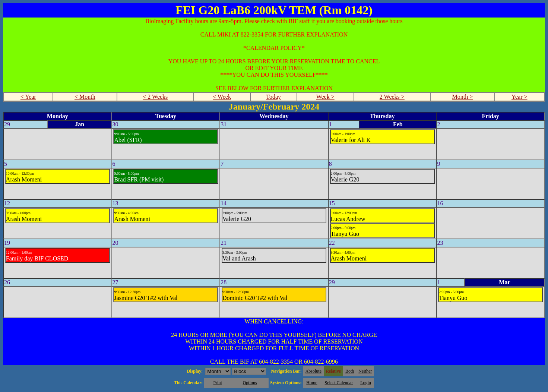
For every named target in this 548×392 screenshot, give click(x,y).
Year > (520, 97)
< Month (85, 97)
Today (273, 97)
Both (350, 371)
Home (312, 383)
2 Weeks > (392, 97)
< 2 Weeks (155, 97)
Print (217, 383)
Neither (365, 371)
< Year (28, 97)
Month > (462, 97)
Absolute (313, 371)
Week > (325, 97)
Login (366, 383)
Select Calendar (339, 383)
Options (250, 383)
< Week (222, 97)
